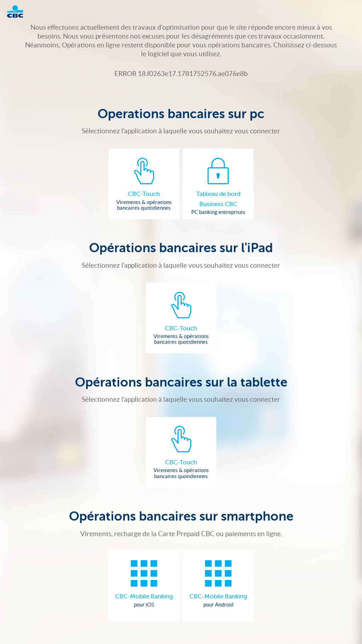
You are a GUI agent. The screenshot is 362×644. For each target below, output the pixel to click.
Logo (19, 11)
